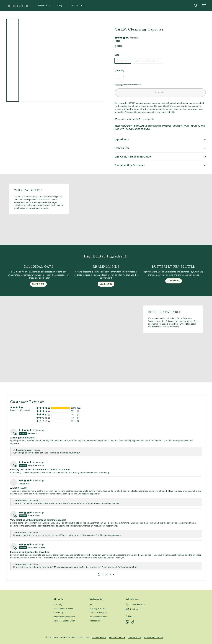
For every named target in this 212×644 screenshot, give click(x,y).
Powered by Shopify (154, 637)
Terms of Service (117, 637)
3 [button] (106, 575)
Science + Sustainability (64, 621)
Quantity (119, 71)
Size (117, 55)
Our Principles (60, 613)
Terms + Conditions (98, 613)
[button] (122, 38)
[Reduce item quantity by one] (117, 76)
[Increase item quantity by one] (123, 76)
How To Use (160, 148)
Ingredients (160, 139)
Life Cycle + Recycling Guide (160, 157)
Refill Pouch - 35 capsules (147, 61)
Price (118, 41)
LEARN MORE (38, 284)
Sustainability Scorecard (160, 165)
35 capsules (123, 61)
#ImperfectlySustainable (64, 617)
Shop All (44, 5)
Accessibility (95, 621)
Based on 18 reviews (20, 410)
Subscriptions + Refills (63, 609)
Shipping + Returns (98, 609)
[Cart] (204, 5)
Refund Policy (134, 637)
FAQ (59, 5)
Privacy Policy (99, 637)
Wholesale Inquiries (98, 617)
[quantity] (120, 76)
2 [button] (103, 575)
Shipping (118, 85)
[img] (25, 430)
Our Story (76, 5)
